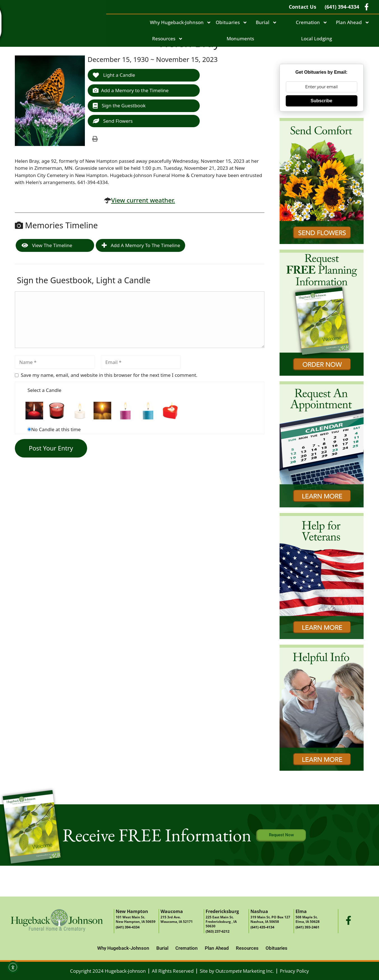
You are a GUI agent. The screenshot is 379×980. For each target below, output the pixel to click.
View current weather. (143, 200)
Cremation (312, 23)
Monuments (240, 39)
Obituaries (232, 23)
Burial (266, 23)
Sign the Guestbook (119, 105)
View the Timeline (47, 245)
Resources (168, 39)
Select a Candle (44, 390)
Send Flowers (113, 121)
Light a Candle (114, 75)
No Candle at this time (56, 429)
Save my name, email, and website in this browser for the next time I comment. (109, 375)
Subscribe (321, 101)
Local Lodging (317, 39)
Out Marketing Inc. (245, 971)
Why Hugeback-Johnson (181, 23)
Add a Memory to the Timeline (131, 90)
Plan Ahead (353, 23)
